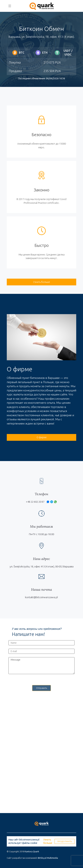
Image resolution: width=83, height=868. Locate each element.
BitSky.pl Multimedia (48, 858)
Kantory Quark (32, 851)
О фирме (42, 437)
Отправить (41, 688)
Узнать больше (48, 841)
